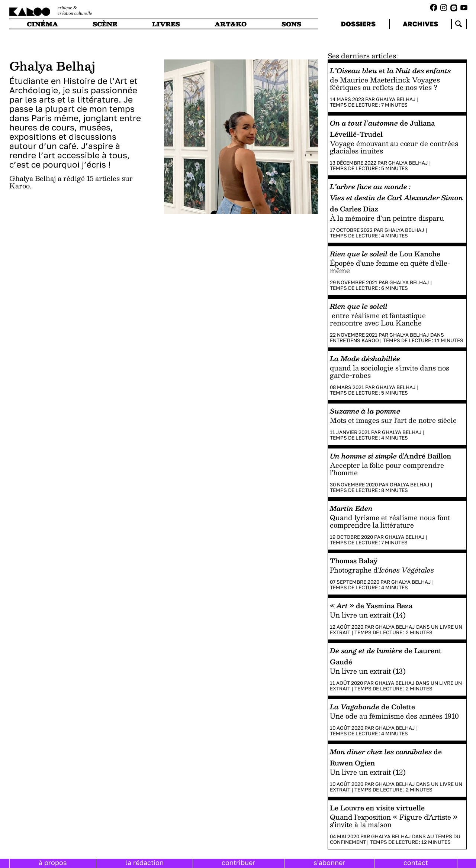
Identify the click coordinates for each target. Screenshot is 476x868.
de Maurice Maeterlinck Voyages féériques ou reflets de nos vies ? (385, 83)
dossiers (358, 24)
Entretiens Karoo (354, 340)
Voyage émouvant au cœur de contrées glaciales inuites (394, 147)
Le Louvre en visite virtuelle (377, 808)
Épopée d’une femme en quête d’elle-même (390, 267)
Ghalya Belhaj (396, 99)
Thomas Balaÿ (354, 561)
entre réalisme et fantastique (378, 315)
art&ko (231, 24)
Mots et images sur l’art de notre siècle (393, 420)
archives (420, 24)
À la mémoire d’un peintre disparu (387, 218)
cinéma (42, 24)
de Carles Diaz (396, 197)
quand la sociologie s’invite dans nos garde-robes (390, 371)
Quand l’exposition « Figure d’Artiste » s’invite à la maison (394, 821)
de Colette (372, 707)
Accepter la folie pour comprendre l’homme (387, 469)
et (390, 70)
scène (105, 24)
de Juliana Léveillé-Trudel (382, 128)
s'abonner (329, 862)
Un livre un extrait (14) (368, 615)
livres (166, 24)
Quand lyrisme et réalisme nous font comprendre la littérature (390, 521)
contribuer (238, 862)
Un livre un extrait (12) (368, 772)
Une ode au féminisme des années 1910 (394, 716)
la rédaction (144, 862)
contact (416, 862)
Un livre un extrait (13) (368, 671)
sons (291, 24)
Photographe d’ (382, 570)
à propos (53, 862)
